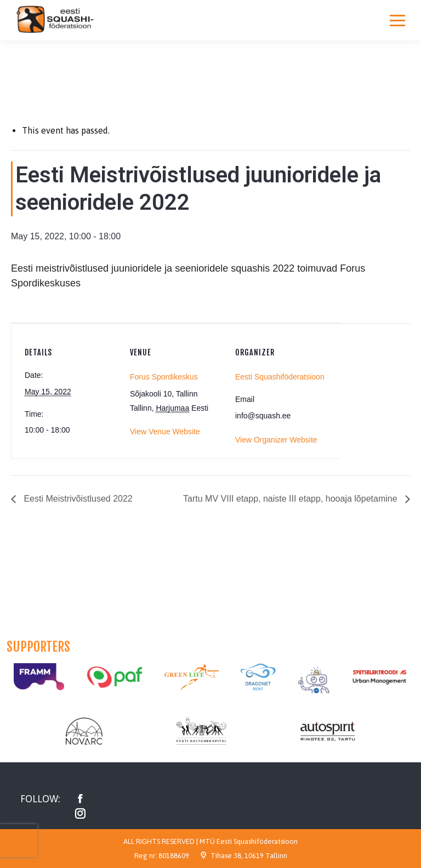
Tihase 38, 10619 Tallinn (249, 856)
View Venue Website (165, 432)
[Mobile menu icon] (397, 20)
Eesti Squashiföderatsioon (280, 377)
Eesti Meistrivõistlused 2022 (77, 499)
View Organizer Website (276, 440)
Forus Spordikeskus (164, 377)
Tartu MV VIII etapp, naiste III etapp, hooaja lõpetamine (291, 499)
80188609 (174, 856)
